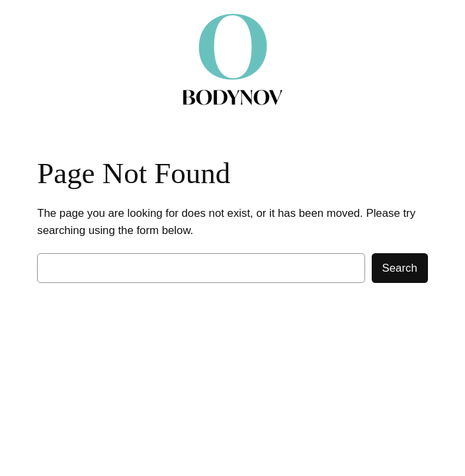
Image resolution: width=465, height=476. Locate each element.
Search (400, 268)
